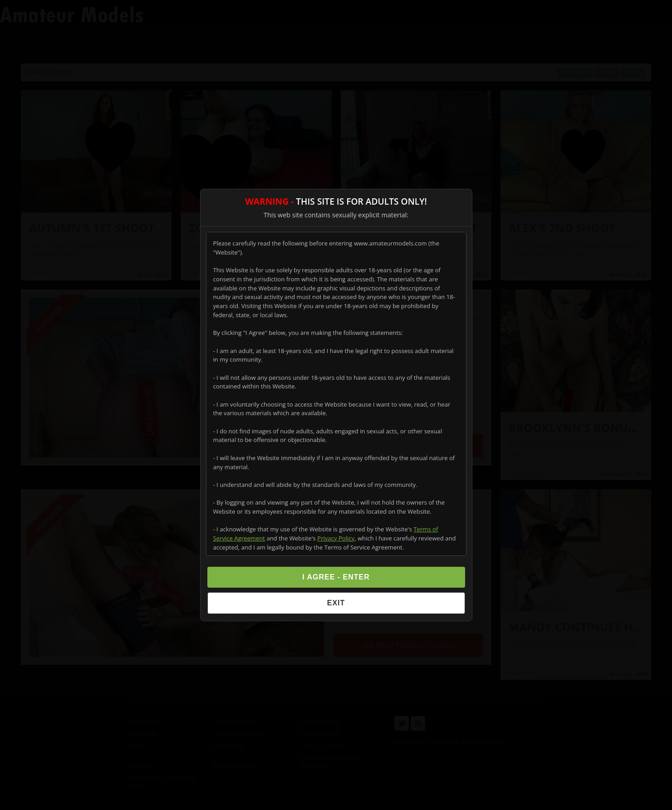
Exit (336, 603)
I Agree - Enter (336, 577)
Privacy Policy (336, 538)
